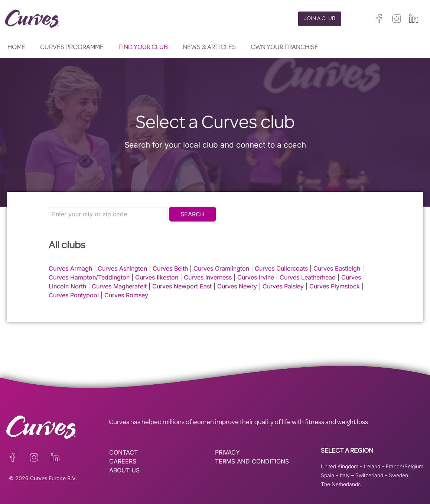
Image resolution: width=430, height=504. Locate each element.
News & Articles (209, 48)
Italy (345, 475)
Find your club (143, 48)
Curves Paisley (283, 286)
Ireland (372, 466)
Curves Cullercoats (281, 268)
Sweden (398, 475)
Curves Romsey (126, 295)
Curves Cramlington (221, 268)
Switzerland (369, 475)
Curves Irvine (256, 277)
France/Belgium (405, 466)
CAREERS (123, 461)
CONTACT (123, 452)
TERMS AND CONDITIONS (252, 461)
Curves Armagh (70, 268)
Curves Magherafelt (119, 286)
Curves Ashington (122, 268)
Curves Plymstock (335, 286)
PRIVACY (227, 452)
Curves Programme (72, 48)
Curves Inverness (208, 277)
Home (16, 48)
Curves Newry (237, 286)
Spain (328, 475)
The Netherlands (341, 484)
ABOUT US (124, 470)
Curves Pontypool (74, 295)
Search (193, 214)
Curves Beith (170, 268)
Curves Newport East (182, 286)
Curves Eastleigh (337, 268)
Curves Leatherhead (308, 277)
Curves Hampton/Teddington (89, 277)
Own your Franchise (284, 48)
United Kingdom (340, 466)
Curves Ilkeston (157, 277)
